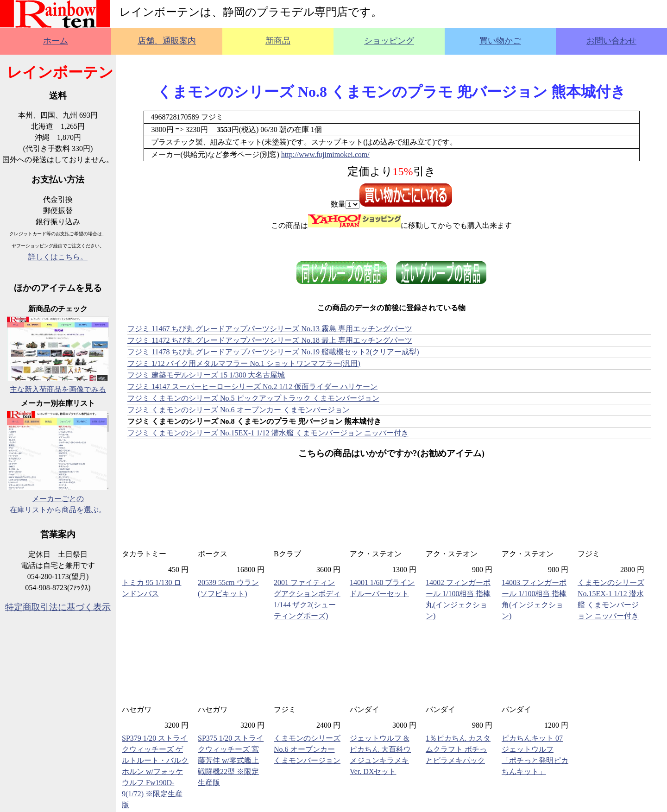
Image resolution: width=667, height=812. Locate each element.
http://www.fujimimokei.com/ (325, 154)
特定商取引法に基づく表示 (58, 607)
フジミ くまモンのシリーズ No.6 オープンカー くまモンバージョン (239, 410)
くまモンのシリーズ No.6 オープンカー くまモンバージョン (307, 749)
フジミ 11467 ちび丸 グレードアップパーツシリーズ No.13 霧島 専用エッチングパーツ (270, 329)
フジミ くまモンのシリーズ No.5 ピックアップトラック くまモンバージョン (253, 398)
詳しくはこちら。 (58, 257)
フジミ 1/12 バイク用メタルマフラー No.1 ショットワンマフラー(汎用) (244, 363)
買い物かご (500, 41)
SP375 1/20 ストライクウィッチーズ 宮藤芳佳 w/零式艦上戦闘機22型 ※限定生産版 (231, 760)
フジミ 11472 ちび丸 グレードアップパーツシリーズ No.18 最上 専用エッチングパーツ (270, 340)
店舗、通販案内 (167, 41)
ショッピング (389, 41)
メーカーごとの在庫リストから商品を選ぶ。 (58, 499)
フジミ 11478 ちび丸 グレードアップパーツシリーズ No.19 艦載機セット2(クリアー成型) (273, 352)
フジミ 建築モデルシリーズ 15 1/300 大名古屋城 (206, 375)
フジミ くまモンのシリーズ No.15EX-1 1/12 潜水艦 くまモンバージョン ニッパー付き (268, 433)
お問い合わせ (611, 41)
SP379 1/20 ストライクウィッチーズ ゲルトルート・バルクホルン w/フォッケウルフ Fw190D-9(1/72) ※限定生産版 (155, 771)
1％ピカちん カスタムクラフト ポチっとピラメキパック (458, 749)
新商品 (278, 41)
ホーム (56, 41)
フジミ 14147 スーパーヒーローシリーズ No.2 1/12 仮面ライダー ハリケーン (252, 387)
